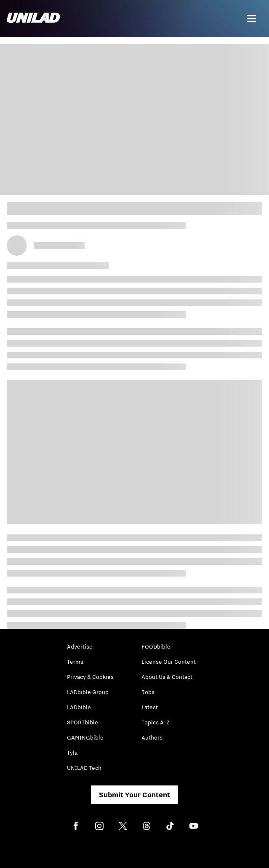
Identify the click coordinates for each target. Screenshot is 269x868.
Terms (75, 662)
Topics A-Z (156, 722)
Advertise (80, 646)
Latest (150, 707)
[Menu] (251, 19)
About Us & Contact (167, 677)
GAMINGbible (85, 737)
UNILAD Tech (84, 768)
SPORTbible (83, 722)
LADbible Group (88, 692)
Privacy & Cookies (90, 677)
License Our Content (169, 662)
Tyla (72, 753)
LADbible (79, 707)
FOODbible (156, 646)
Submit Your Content (134, 795)
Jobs (148, 692)
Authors (152, 737)
